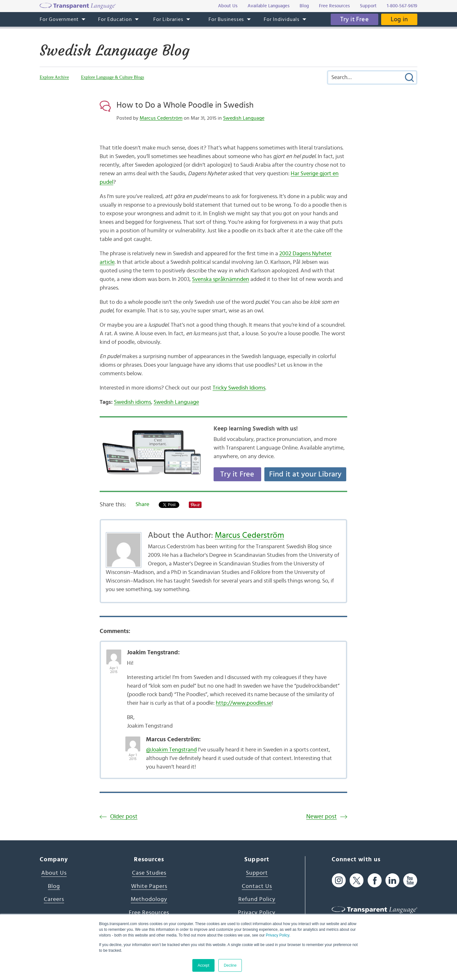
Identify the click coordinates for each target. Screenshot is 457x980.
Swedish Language (244, 118)
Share (142, 504)
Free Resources (149, 913)
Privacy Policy (277, 935)
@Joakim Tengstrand (171, 750)
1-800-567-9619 (402, 6)
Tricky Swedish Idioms (239, 388)
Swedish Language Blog (115, 50)
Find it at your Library (305, 474)
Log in (399, 19)
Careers (54, 899)
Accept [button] (204, 965)
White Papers (149, 886)
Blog (54, 886)
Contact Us (257, 886)
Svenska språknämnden (221, 279)
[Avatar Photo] (114, 654)
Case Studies (149, 873)
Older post (124, 817)
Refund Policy (257, 899)
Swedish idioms (132, 402)
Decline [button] (230, 965)
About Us (54, 873)
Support (257, 873)
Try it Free (354, 19)
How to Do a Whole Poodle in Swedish (185, 105)
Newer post (321, 817)
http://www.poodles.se (244, 703)
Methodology (149, 899)
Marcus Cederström (161, 118)
